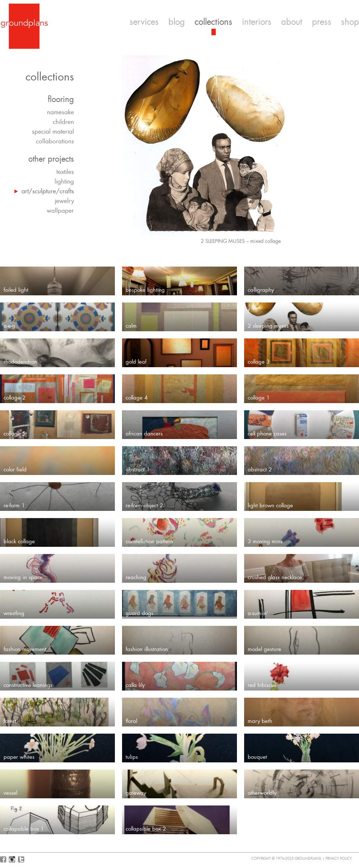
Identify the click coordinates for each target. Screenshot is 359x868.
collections (213, 22)
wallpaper (60, 211)
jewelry (64, 201)
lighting (64, 181)
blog (177, 22)
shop (350, 22)
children (63, 122)
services (144, 22)
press (322, 22)
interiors (257, 22)
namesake (60, 112)
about (292, 22)
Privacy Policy (339, 858)
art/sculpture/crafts (48, 191)
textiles (65, 172)
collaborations (55, 141)
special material (53, 131)
